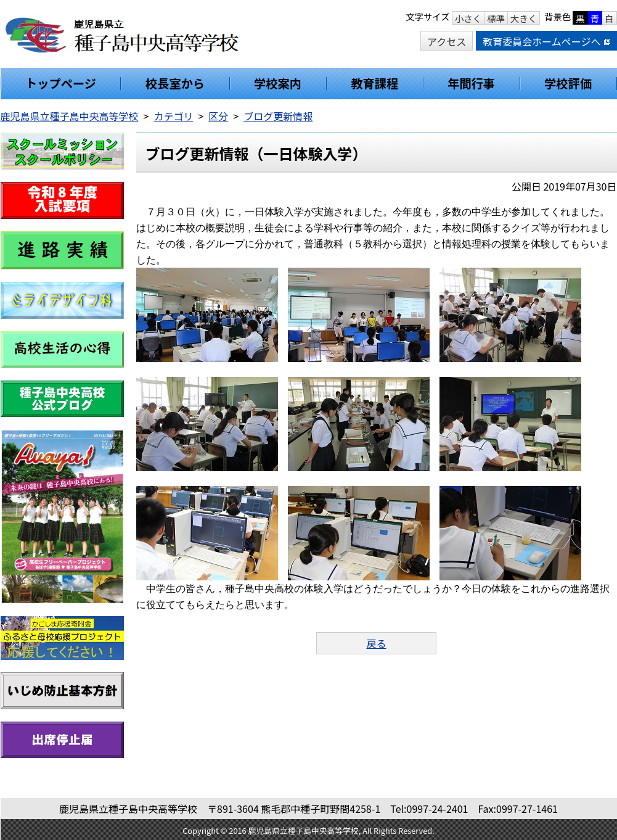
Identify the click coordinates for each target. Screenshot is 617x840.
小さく (468, 18)
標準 (496, 18)
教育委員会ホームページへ (546, 41)
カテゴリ (173, 116)
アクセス (447, 41)
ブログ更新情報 (278, 116)
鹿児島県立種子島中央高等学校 (70, 116)
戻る (376, 643)
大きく (524, 18)
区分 (218, 116)
